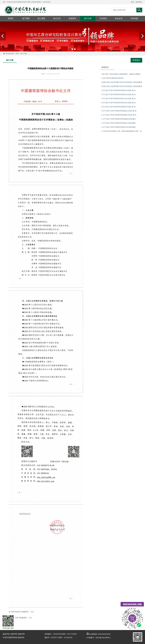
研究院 (11, 18)
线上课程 (41, 18)
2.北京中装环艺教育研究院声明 (112, 78)
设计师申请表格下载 (16, 612)
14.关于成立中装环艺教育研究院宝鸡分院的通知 (118, 127)
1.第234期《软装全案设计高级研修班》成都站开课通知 (121, 74)
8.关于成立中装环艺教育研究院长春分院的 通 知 (118, 103)
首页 (132, 2)
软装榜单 (72, 18)
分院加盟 (134, 18)
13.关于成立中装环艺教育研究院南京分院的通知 (118, 123)
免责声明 (14, 634)
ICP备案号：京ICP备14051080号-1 (99, 638)
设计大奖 (88, 18)
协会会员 (119, 18)
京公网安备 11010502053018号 (98, 634)
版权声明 (6, 634)
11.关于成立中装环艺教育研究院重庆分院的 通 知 (119, 115)
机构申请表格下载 (15, 618)
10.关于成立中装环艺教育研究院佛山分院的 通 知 (119, 111)
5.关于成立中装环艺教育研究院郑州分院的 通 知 (118, 90)
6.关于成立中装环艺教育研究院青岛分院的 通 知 (118, 95)
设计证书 (57, 18)
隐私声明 (21, 634)
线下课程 (26, 18)
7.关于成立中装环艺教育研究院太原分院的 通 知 (118, 99)
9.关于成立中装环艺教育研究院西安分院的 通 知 (118, 107)
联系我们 (139, 2)
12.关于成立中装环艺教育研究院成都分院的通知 (118, 119)
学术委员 (103, 18)
